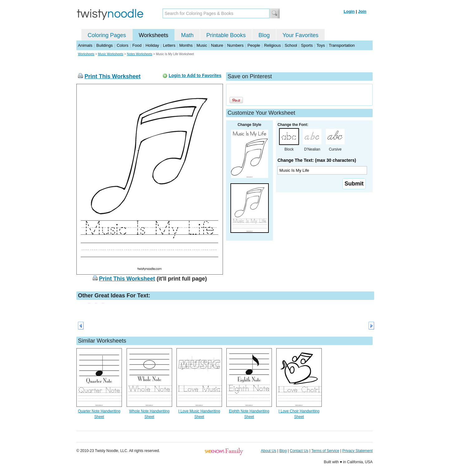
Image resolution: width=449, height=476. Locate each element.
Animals (85, 45)
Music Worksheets (111, 54)
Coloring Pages (107, 35)
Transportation (342, 45)
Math (187, 35)
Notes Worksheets (140, 54)
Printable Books (226, 35)
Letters (169, 45)
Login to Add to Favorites (195, 75)
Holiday (152, 45)
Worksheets (154, 35)
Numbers (235, 45)
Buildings (105, 45)
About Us (269, 451)
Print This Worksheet (113, 76)
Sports (307, 45)
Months (186, 45)
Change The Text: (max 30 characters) (317, 160)
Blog (264, 35)
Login (349, 11)
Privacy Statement (357, 451)
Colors (123, 45)
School (291, 45)
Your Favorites (300, 35)
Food (137, 45)
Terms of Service (325, 451)
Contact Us (299, 451)
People (254, 45)
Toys (321, 45)
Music (202, 45)
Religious (272, 45)
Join (362, 11)
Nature (217, 45)
